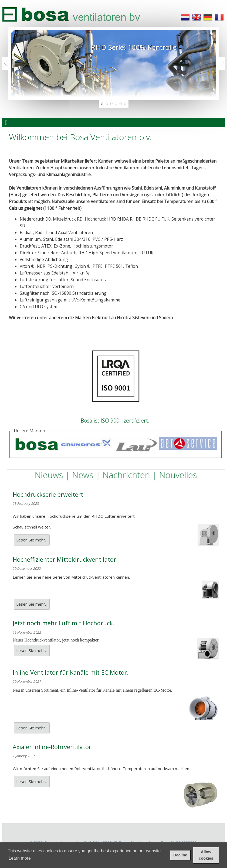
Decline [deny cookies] (180, 855)
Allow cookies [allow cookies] (206, 855)
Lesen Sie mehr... (32, 540)
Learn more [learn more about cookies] (20, 858)
